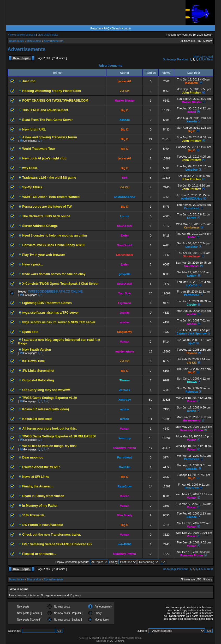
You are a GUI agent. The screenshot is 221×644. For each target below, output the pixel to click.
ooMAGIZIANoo (125, 197)
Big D (125, 110)
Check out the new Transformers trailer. (52, 535)
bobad (192, 112)
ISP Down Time (33, 361)
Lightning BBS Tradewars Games (47, 303)
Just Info (29, 81)
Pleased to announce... (39, 554)
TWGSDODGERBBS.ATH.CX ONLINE (55, 292)
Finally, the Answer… (38, 486)
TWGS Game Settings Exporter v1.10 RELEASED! (59, 436)
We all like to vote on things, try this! (49, 446)
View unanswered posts (22, 35)
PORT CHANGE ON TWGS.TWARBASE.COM (55, 101)
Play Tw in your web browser (44, 255)
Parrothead (192, 208)
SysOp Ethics (32, 187)
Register (96, 28)
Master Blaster (125, 101)
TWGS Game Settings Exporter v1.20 (49, 398)
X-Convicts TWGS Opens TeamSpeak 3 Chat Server (60, 284)
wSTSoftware (117, 641)
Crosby (192, 305)
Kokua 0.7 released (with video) (46, 409)
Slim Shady (125, 515)
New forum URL (34, 129)
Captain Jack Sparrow (192, 333)
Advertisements (54, 41)
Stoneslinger (125, 255)
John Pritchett (192, 92)
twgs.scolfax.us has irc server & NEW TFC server (59, 322)
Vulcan (125, 342)
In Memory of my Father (40, 506)
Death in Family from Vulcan (43, 496)
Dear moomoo (33, 457)
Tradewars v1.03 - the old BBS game (49, 178)
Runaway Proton (192, 430)
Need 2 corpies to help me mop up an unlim (55, 236)
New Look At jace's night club (44, 158)
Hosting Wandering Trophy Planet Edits (52, 91)
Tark (124, 178)
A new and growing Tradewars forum (50, 137)
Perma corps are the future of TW (47, 207)
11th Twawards (33, 515)
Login (127, 28)
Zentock (124, 390)
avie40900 (124, 544)
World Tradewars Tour (39, 149)
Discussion (34, 41)
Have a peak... (32, 264)
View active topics (48, 35)
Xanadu (125, 120)
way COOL (30, 168)
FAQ (106, 28)
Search (117, 28)
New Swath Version (37, 350)
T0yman (192, 353)
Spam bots (30, 332)
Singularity (125, 332)
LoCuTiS (192, 285)
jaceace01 (124, 81)
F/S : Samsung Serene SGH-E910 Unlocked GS (57, 544)
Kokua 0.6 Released (37, 419)
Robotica (192, 392)
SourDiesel (125, 226)
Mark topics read (203, 57)
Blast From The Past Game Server (47, 120)
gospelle (125, 274)
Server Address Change (40, 226)
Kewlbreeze (192, 227)
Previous (183, 60)
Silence (192, 517)
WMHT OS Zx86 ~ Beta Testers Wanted (51, 197)
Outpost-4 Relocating (38, 380)
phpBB (95, 638)
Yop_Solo (125, 293)
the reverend (192, 420)
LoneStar (192, 170)
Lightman (125, 303)
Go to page (170, 60)
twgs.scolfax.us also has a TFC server (50, 313)
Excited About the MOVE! (41, 467)
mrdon (124, 409)
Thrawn (125, 380)
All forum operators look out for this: (49, 429)
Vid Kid (125, 91)
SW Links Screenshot (38, 371)
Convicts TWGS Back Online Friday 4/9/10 (53, 245)
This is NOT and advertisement (45, 110)
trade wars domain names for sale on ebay (54, 274)
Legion (192, 276)
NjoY (192, 343)
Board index (17, 41)
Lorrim (125, 216)
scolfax (125, 313)
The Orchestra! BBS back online (46, 216)
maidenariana (125, 351)
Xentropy (125, 400)
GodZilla (124, 467)
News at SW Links (36, 477)
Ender (125, 236)
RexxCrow (125, 486)
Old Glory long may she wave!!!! (46, 390)
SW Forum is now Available (43, 525)
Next (210, 60)
